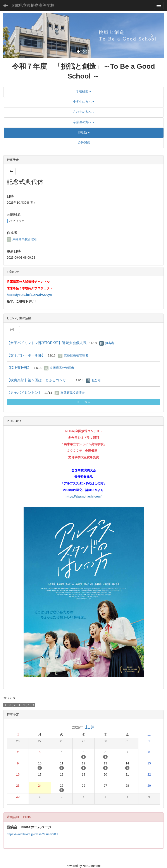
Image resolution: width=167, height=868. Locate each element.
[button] (15, 36)
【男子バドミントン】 (24, 393)
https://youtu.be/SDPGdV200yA (29, 295)
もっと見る (84, 402)
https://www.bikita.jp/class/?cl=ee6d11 (32, 834)
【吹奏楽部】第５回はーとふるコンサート (40, 380)
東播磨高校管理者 (22, 239)
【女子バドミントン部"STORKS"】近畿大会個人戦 (47, 343)
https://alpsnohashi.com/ (83, 496)
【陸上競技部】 (19, 368)
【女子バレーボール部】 (26, 355)
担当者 (110, 343)
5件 (13, 330)
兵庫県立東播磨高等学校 (33, 5)
